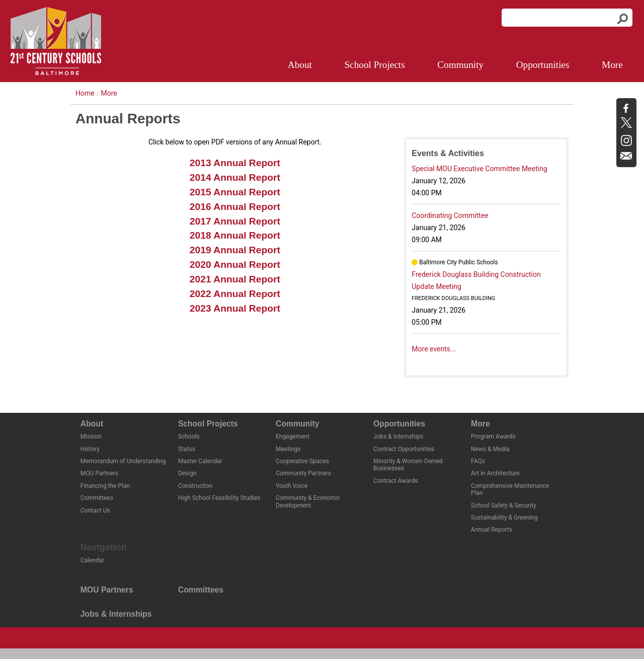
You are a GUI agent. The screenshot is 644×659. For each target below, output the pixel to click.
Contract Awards (396, 481)
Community (460, 65)
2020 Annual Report (235, 265)
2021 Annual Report (235, 279)
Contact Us (95, 510)
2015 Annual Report (235, 192)
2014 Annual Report (235, 177)
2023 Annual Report (235, 308)
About (300, 65)
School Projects (374, 65)
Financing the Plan (105, 486)
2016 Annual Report (235, 207)
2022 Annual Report (235, 294)
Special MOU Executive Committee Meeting (479, 169)
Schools (189, 436)
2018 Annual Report (235, 235)
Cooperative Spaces (302, 461)
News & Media (490, 449)
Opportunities (543, 65)
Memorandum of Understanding (123, 461)
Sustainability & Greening (504, 518)
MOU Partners (99, 473)
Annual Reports (492, 530)
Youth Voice (292, 486)
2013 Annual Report (235, 163)
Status (187, 449)
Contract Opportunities (404, 449)
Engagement (293, 436)
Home (85, 93)
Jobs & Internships (398, 436)
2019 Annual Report (235, 250)
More (612, 65)
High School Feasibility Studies (219, 498)
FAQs (478, 461)
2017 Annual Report (235, 221)
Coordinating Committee (450, 215)
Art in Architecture (495, 473)
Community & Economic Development (308, 501)
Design (187, 473)
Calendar (93, 560)
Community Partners (303, 473)
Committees (97, 498)
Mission (91, 436)
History (90, 449)
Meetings (288, 449)
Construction (195, 486)
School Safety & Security (503, 505)
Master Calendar (200, 461)
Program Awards (493, 436)
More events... (434, 349)
